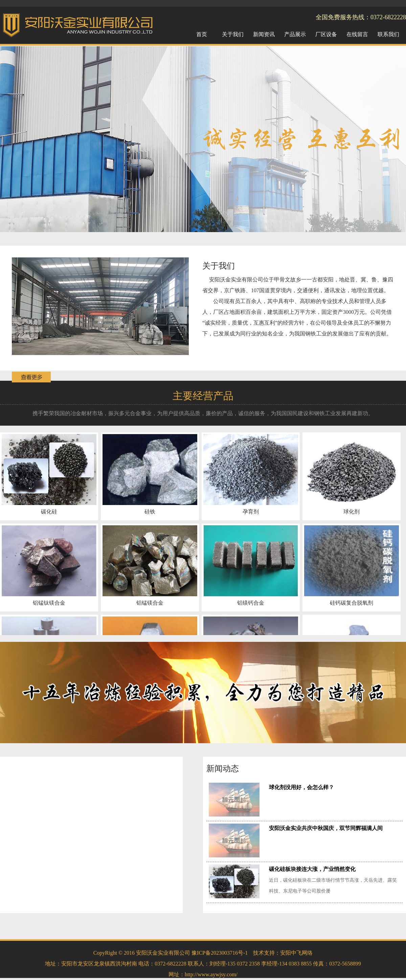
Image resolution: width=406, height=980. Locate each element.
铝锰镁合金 (150, 603)
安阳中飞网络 (296, 953)
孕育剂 (251, 512)
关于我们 (219, 266)
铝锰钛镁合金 (49, 603)
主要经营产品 (203, 396)
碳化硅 (49, 512)
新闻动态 (223, 769)
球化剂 (352, 512)
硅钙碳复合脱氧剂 (352, 603)
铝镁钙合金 (251, 603)
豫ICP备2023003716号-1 (220, 953)
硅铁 (150, 512)
